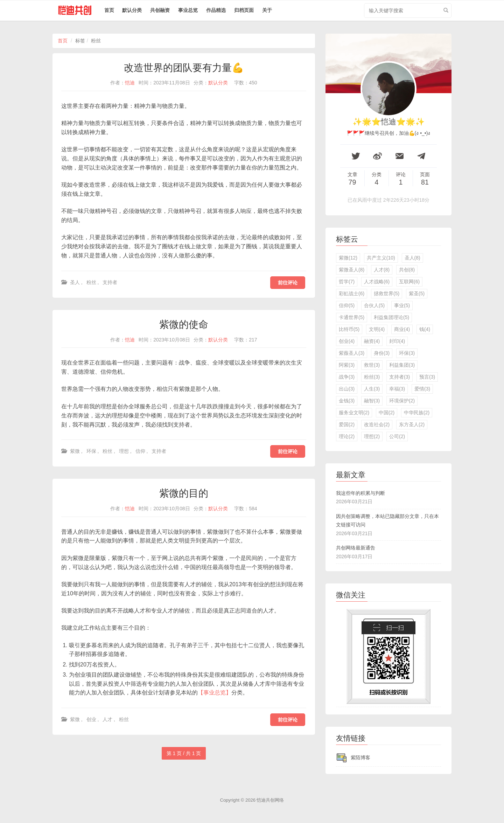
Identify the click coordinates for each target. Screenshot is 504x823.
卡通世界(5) (352, 317)
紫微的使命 (184, 324)
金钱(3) (347, 401)
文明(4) (377, 329)
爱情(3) (422, 389)
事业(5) (402, 305)
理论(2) (347, 436)
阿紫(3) (347, 365)
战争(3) (347, 377)
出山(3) (347, 389)
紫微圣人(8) (352, 270)
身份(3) (382, 353)
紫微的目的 (184, 493)
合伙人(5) (374, 305)
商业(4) (402, 329)
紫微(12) (348, 258)
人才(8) (382, 270)
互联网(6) (409, 282)
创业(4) (347, 341)
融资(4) (372, 341)
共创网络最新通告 (356, 548)
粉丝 (91, 282)
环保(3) (407, 353)
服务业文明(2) (354, 413)
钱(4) (425, 329)
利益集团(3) (402, 365)
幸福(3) (397, 389)
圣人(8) (412, 258)
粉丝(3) (372, 377)
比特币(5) (349, 329)
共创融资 (160, 10)
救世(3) (372, 365)
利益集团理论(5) (391, 317)
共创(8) (407, 270)
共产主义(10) (381, 258)
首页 (109, 10)
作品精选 (216, 10)
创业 (91, 719)
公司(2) (397, 436)
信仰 (140, 451)
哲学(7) (347, 282)
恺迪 (130, 83)
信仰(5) (347, 305)
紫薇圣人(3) (352, 353)
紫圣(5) (417, 293)
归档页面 (244, 10)
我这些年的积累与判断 (360, 493)
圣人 (75, 282)
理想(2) (372, 436)
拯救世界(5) (387, 293)
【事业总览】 (215, 693)
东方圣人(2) (412, 424)
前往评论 (288, 283)
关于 (267, 10)
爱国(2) (347, 424)
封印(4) (397, 341)
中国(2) (387, 413)
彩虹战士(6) (352, 293)
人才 (107, 719)
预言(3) (427, 377)
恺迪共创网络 (270, 800)
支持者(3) (400, 377)
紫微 (75, 451)
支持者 (110, 282)
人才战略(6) (377, 282)
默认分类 (132, 10)
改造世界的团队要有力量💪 (184, 68)
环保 (91, 451)
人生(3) (372, 389)
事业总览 (188, 10)
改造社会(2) (377, 424)
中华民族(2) (417, 413)
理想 (124, 451)
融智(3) (372, 401)
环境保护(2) (402, 401)
